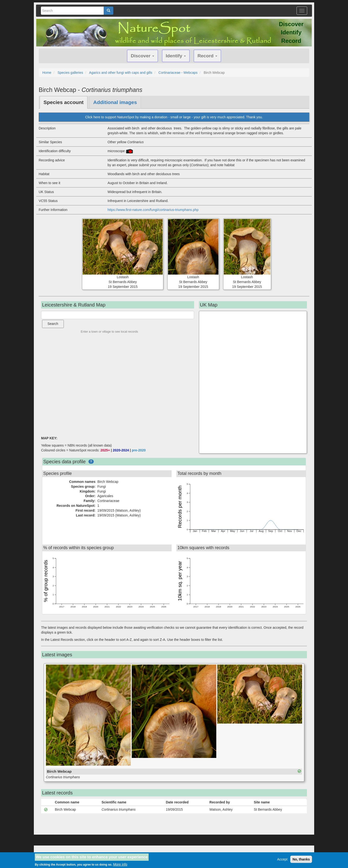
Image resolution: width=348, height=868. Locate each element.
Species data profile (65, 462)
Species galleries (70, 73)
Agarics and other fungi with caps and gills (121, 73)
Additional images (115, 102)
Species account (64, 102)
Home (47, 73)
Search (53, 324)
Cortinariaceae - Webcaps (178, 73)
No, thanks (301, 859)
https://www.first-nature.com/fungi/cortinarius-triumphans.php (153, 210)
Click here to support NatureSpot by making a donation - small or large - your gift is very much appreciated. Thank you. (174, 117)
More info (120, 864)
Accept (282, 859)
